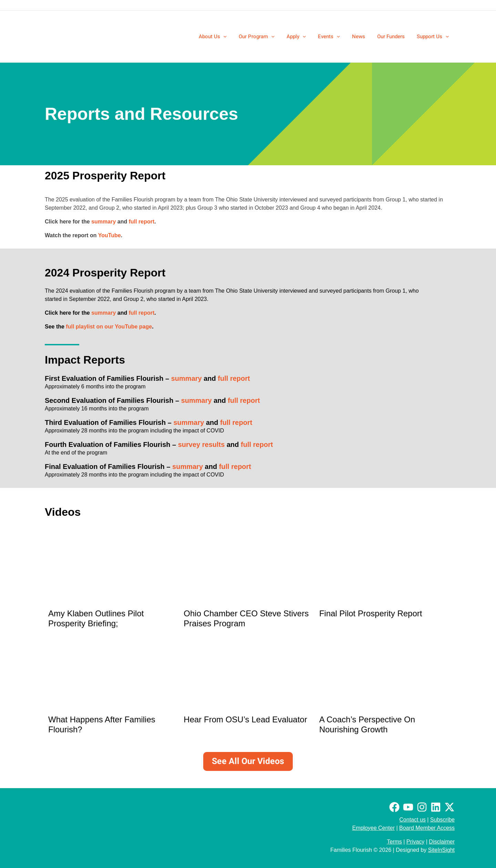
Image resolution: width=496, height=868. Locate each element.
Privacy (415, 842)
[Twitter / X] (449, 807)
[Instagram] (422, 807)
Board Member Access (427, 828)
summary (104, 222)
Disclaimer (442, 842)
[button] (224, 36)
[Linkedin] (436, 807)
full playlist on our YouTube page (109, 327)
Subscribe (442, 820)
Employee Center (373, 828)
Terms (394, 842)
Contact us (412, 820)
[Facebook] (394, 807)
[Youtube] (408, 807)
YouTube (110, 235)
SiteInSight (441, 850)
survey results (201, 445)
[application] (234, 36)
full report (142, 222)
